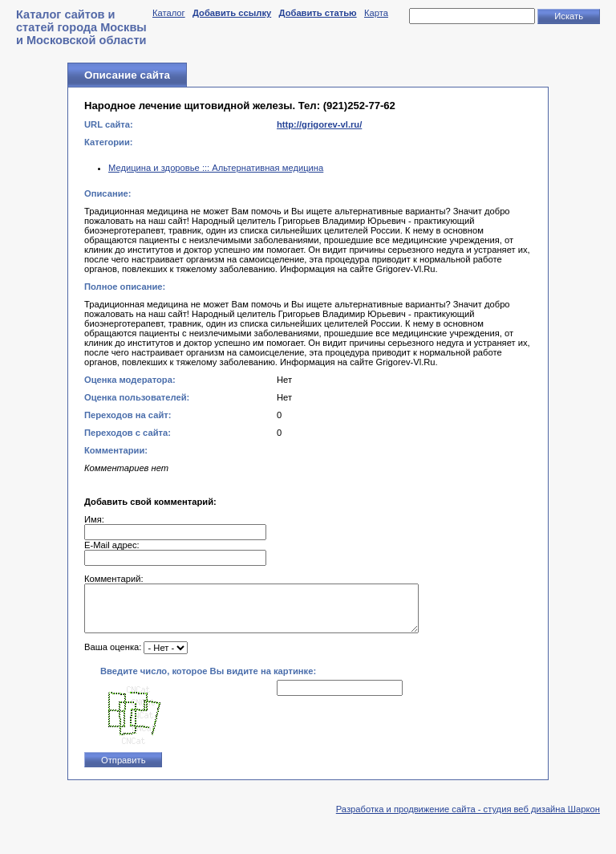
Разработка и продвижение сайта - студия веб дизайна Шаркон (468, 819)
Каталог (169, 13)
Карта (376, 13)
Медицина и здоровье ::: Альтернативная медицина (216, 168)
